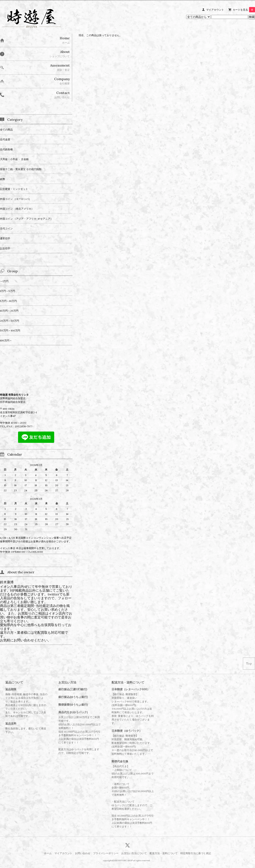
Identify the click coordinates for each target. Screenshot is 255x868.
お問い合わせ (83, 853)
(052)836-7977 (24, 426)
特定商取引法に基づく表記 (196, 853)
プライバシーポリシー (106, 853)
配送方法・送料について (164, 853)
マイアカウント (215, 10)
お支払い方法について (134, 853)
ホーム (48, 853)
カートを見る (244, 10)
